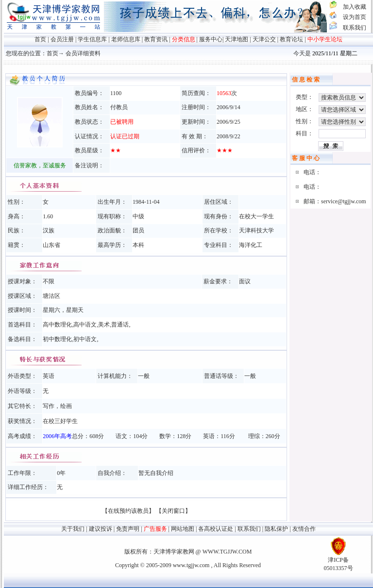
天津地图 (237, 39)
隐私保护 (276, 529)
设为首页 (355, 17)
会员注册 (62, 39)
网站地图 (183, 529)
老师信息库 (126, 39)
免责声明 (128, 529)
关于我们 (73, 529)
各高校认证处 (216, 529)
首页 (40, 39)
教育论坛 (291, 39)
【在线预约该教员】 (128, 511)
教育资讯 (156, 39)
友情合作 (304, 529)
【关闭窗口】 (173, 511)
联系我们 (355, 28)
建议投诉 (101, 529)
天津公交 (264, 39)
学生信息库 (92, 39)
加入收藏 (355, 7)
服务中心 (211, 39)
